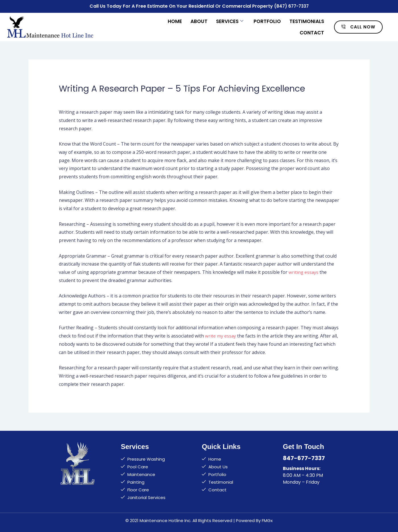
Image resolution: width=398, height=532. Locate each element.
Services (230, 20)
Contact (312, 32)
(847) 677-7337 (291, 6)
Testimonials (307, 20)
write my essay (221, 335)
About (199, 20)
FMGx (267, 520)
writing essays (304, 271)
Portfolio (267, 20)
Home (175, 20)
